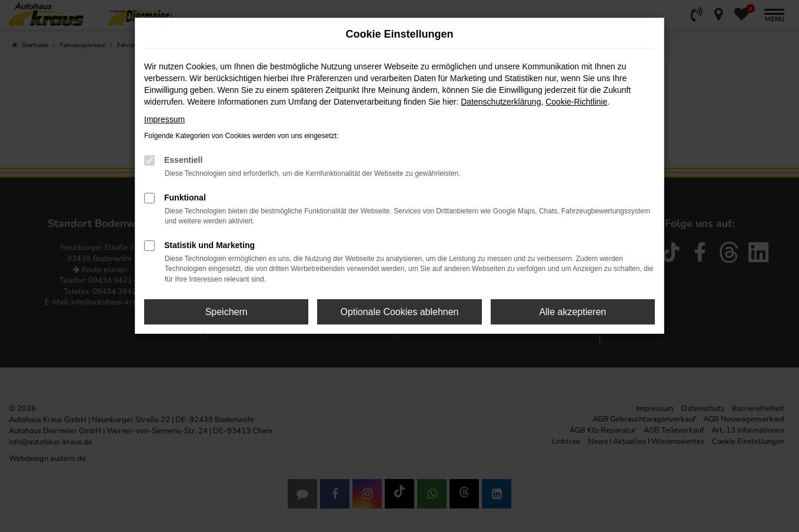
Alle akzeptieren (572, 312)
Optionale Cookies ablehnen (399, 312)
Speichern (227, 312)
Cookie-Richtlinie (576, 102)
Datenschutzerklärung (501, 102)
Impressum (164, 119)
